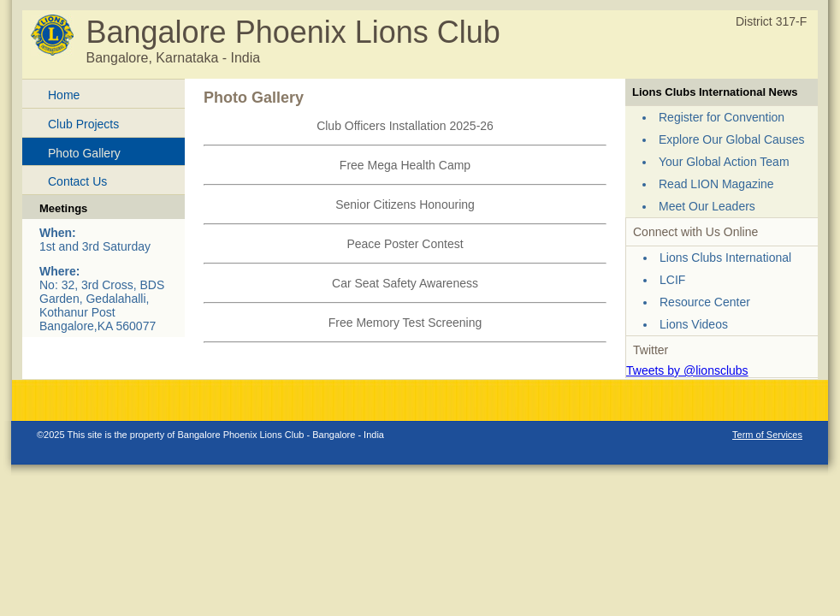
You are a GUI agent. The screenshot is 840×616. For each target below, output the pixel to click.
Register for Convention (722, 117)
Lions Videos (694, 324)
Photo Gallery (84, 153)
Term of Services (767, 435)
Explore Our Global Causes (731, 139)
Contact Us (77, 181)
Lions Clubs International (725, 258)
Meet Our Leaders (707, 206)
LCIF (672, 280)
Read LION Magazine (716, 184)
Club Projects (83, 124)
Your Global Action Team (724, 162)
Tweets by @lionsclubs (687, 370)
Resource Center (705, 302)
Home (64, 95)
